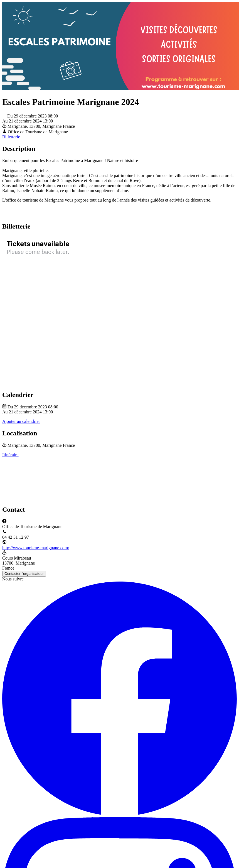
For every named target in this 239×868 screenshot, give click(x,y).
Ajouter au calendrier (21, 421)
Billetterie (11, 137)
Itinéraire (10, 455)
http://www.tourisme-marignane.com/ (36, 548)
